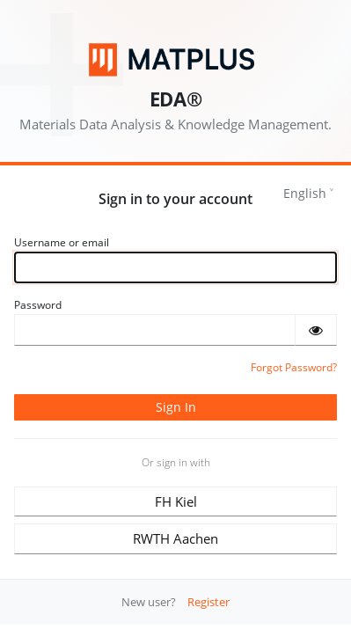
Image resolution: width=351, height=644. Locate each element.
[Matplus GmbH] (175, 60)
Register (208, 602)
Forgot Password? (294, 367)
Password (38, 305)
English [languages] (305, 193)
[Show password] (316, 330)
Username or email (62, 242)
